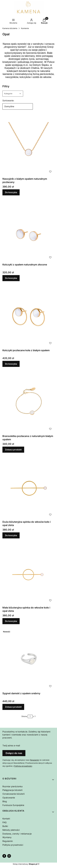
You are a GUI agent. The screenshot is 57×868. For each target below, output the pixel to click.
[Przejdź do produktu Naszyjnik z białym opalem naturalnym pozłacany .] (28, 145)
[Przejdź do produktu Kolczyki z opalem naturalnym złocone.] (28, 231)
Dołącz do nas (14, 753)
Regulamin (35, 760)
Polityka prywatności (13, 845)
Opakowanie (9, 798)
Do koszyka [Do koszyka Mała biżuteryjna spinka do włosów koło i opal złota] (11, 621)
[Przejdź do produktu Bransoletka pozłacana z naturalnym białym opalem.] (28, 402)
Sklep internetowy (25, 864)
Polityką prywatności (23, 766)
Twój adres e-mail (11, 745)
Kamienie (25, 28)
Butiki (5, 826)
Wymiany (7, 837)
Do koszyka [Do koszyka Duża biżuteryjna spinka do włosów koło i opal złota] (11, 535)
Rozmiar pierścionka (12, 786)
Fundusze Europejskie (13, 805)
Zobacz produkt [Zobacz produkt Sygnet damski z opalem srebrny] (13, 707)
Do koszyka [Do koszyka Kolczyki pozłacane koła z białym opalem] (11, 364)
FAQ (4, 822)
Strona (24, 716)
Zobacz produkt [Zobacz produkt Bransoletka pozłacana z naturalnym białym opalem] (13, 450)
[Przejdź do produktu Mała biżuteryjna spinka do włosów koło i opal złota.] (28, 574)
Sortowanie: (8, 100)
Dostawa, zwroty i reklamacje (17, 834)
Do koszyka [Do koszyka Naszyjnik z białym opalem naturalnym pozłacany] (11, 192)
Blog (5, 801)
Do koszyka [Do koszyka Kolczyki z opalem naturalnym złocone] (11, 278)
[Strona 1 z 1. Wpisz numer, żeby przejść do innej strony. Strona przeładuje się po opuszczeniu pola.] (30, 716)
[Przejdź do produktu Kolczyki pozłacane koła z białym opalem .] (28, 317)
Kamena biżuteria (10, 28)
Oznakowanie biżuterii (13, 794)
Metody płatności (11, 830)
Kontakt (6, 819)
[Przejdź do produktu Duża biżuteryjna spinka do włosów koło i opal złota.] (28, 488)
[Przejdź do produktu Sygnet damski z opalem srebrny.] (28, 660)
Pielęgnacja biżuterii (12, 790)
